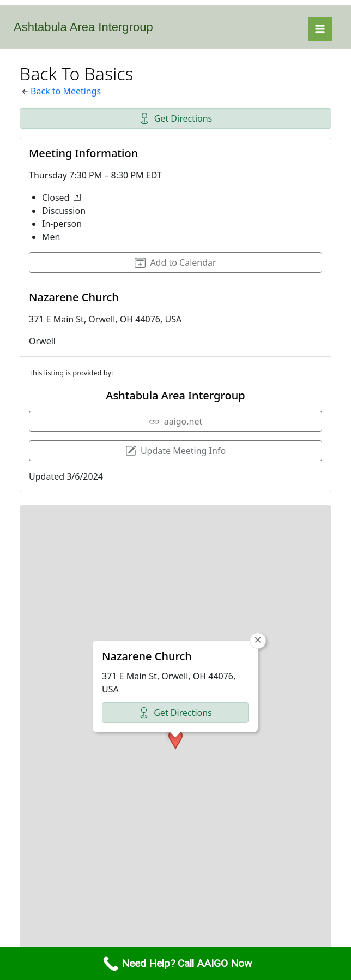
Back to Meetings (66, 91)
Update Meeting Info (175, 451)
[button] (175, 642)
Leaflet (181, 933)
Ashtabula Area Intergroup (83, 27)
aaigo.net (176, 421)
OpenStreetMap (233, 933)
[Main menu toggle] (320, 29)
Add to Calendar (175, 262)
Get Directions (176, 118)
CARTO (317, 933)
